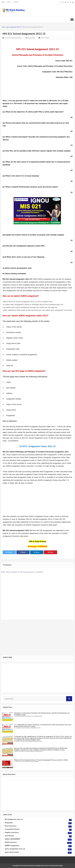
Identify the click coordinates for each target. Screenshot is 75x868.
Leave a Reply (45, 38)
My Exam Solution (29, 866)
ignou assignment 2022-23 (15, 849)
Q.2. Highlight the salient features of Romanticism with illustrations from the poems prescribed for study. (43, 726)
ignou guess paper (12, 852)
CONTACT (16, 2)
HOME (3, 2)
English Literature (12, 832)
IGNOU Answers (11, 842)
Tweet (9, 552)
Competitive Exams (12, 829)
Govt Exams (9, 836)
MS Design (59, 866)
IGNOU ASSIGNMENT (13, 839)
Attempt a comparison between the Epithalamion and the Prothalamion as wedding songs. (42, 714)
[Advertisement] (37, 88)
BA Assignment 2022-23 (14, 819)
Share (23, 552)
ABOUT (9, 2)
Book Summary (11, 826)
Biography (9, 823)
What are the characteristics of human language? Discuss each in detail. (41, 760)
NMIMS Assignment (12, 846)
